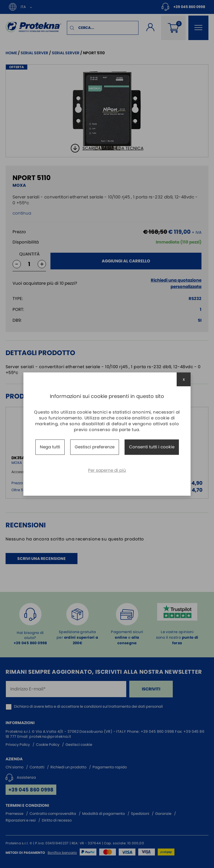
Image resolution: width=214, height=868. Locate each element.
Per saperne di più (107, 470)
